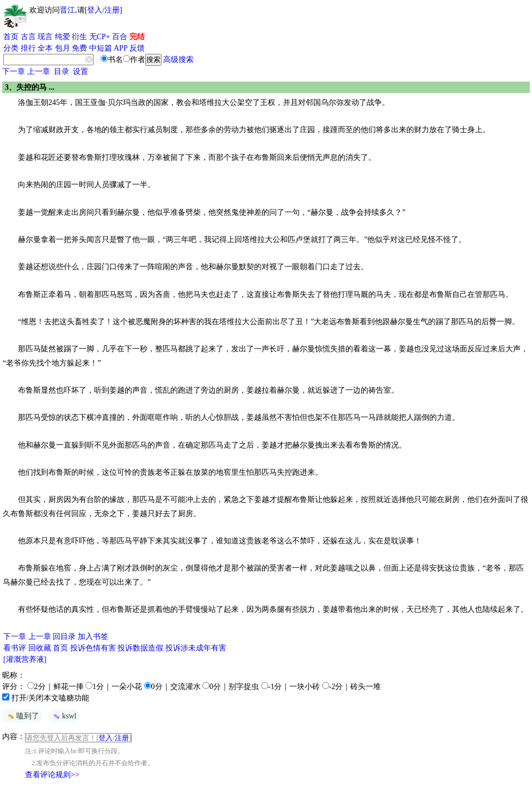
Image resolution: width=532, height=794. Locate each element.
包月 (63, 48)
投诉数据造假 (140, 648)
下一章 (14, 72)
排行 (28, 48)
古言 (28, 37)
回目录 (64, 637)
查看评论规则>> (52, 775)
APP (121, 48)
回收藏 (40, 648)
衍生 (79, 37)
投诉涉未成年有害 (196, 648)
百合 (120, 37)
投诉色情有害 (93, 648)
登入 (95, 10)
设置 (81, 72)
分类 (11, 48)
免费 (79, 48)
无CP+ (100, 37)
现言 (45, 37)
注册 (112, 10)
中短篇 (101, 48)
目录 (61, 72)
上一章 (39, 72)
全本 (45, 48)
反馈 (137, 48)
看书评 (15, 648)
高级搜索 (178, 60)
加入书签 (93, 637)
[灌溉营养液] (25, 659)
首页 (11, 37)
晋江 (67, 10)
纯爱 (63, 37)
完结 (137, 37)
